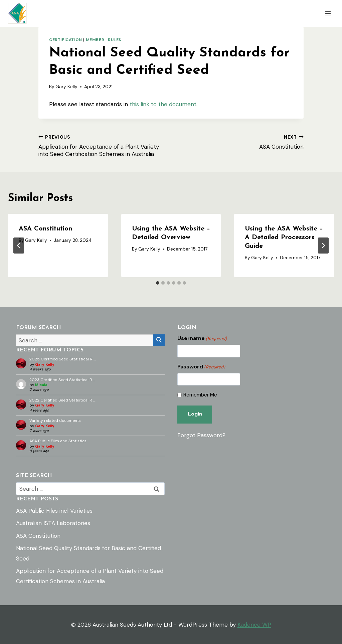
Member (95, 40)
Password (201, 367)
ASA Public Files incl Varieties (54, 511)
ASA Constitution (240, 141)
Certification (66, 40)
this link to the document (163, 104)
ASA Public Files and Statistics (58, 441)
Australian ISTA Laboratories (53, 523)
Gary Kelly (66, 87)
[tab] (158, 283)
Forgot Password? (201, 435)
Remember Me (200, 395)
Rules (115, 40)
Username (202, 338)
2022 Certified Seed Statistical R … (62, 400)
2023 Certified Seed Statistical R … (62, 380)
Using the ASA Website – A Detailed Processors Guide (284, 237)
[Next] (323, 246)
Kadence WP (254, 625)
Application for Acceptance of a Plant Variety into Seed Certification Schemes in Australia (102, 145)
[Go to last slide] (19, 246)
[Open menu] (328, 13)
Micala (41, 385)
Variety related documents (55, 421)
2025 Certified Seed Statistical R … (63, 359)
